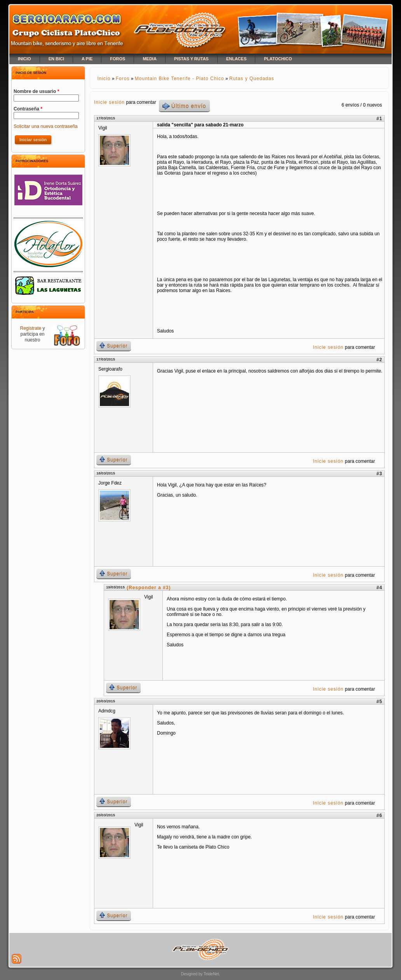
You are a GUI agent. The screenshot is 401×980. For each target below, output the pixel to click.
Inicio (104, 79)
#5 (379, 702)
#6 (379, 815)
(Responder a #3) (149, 588)
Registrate (31, 328)
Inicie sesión (109, 102)
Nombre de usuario (36, 91)
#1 (379, 119)
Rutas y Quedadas (252, 79)
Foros (123, 79)
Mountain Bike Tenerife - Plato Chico (180, 79)
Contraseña (28, 109)
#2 (379, 360)
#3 (379, 474)
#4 (379, 588)
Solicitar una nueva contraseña (46, 126)
